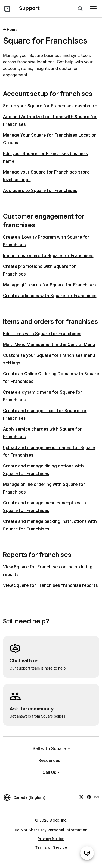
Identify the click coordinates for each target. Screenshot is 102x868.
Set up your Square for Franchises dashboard (50, 106)
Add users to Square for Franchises (40, 190)
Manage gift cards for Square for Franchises (50, 285)
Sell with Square (51, 749)
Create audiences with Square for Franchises (50, 296)
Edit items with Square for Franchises (42, 334)
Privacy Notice (51, 839)
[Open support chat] (87, 853)
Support (29, 8)
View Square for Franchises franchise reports (50, 585)
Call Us (51, 772)
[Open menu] (93, 9)
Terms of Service (51, 847)
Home (12, 30)
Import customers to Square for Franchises (48, 256)
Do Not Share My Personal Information (51, 830)
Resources (51, 760)
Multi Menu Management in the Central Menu (49, 345)
